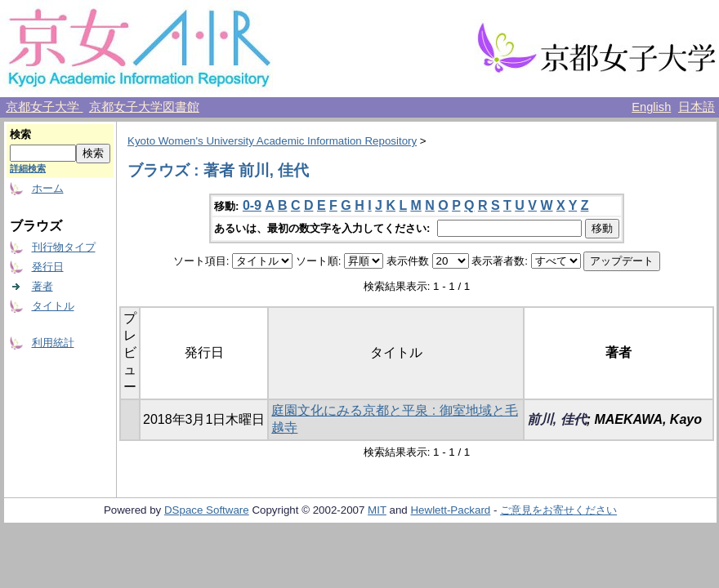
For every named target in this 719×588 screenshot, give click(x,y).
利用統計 (53, 343)
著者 (42, 286)
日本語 (697, 107)
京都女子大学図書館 (144, 107)
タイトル (53, 306)
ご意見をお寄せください (558, 510)
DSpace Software (207, 510)
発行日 (48, 267)
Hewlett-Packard (450, 510)
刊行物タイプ (64, 247)
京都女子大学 (44, 107)
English (651, 107)
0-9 (252, 205)
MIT (377, 510)
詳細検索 (28, 168)
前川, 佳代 (557, 419)
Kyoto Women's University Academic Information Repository (272, 141)
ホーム (48, 188)
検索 (20, 134)
